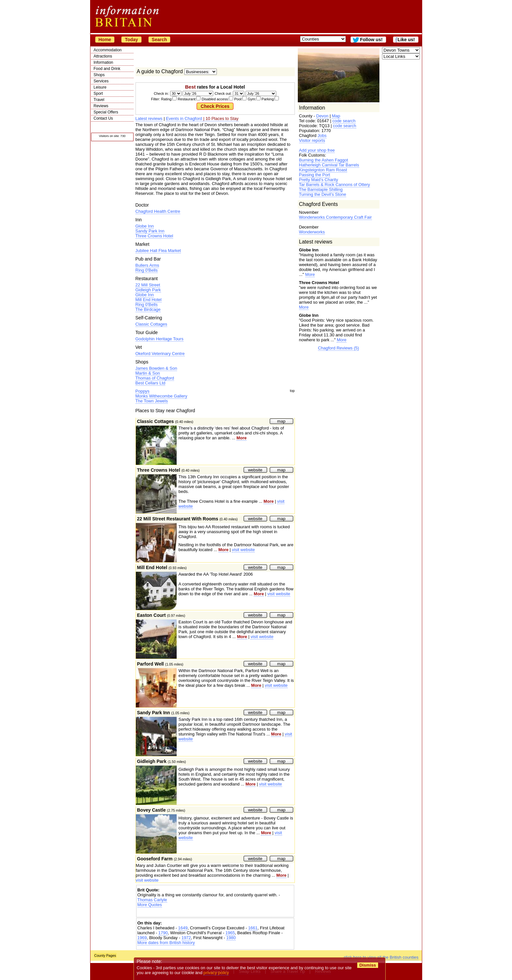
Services (101, 81)
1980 (231, 938)
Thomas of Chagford (155, 378)
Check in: (161, 93)
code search (344, 121)
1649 (183, 928)
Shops (99, 75)
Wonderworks (312, 232)
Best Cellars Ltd (151, 383)
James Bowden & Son (156, 368)
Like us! (406, 40)
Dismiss (368, 965)
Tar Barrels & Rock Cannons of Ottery (335, 185)
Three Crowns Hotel (154, 236)
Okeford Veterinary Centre (160, 354)
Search (160, 40)
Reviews (101, 106)
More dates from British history (166, 943)
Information (104, 62)
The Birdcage (148, 309)
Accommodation (108, 50)
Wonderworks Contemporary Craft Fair (336, 217)
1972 (186, 938)
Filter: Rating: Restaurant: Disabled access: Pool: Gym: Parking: (215, 99)
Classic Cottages (152, 324)
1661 (253, 928)
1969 (142, 938)
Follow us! (371, 40)
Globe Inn (145, 226)
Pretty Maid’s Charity (319, 180)
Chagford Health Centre (158, 211)
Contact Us (103, 118)
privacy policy (216, 973)
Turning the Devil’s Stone (323, 194)
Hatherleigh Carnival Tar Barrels (329, 165)
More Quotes (150, 905)
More (310, 274)
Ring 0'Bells (147, 270)
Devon (322, 116)
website (255, 470)
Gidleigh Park (148, 290)
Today (131, 40)
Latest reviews (149, 118)
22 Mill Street (148, 285)
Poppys (143, 391)
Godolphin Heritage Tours (160, 339)
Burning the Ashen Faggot (324, 160)
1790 (163, 933)
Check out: (223, 93)
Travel (99, 100)
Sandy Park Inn (150, 231)
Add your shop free (317, 150)
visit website (243, 550)
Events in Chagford (184, 118)
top (292, 391)
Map (336, 116)
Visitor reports (312, 140)
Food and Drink (107, 69)
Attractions (103, 56)
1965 (230, 933)
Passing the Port (315, 175)
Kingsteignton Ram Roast (323, 170)
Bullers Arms (147, 265)
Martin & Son (148, 373)
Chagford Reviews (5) (339, 348)
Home (105, 40)
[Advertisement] (215, 913)
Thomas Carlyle (152, 900)
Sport (98, 93)
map (281, 421)
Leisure (100, 87)
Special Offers (106, 112)
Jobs (322, 135)
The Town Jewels (152, 401)
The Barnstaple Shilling (321, 189)
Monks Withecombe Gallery (161, 396)
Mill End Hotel (149, 300)
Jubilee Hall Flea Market (158, 251)
